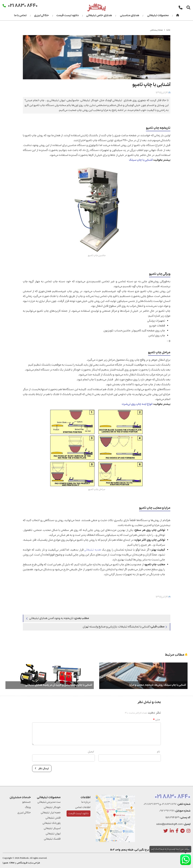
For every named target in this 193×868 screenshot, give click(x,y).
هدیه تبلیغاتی (93, 550)
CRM (12, 863)
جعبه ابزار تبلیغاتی (51, 813)
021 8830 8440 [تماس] (23, 5)
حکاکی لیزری (41, 15)
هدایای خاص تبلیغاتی (99, 15)
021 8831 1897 (169, 804)
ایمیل (91, 752)
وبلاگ (28, 807)
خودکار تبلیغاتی (52, 807)
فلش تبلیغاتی (53, 818)
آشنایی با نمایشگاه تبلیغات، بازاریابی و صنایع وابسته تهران (125, 627)
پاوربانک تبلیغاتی (52, 823)
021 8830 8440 (173, 797)
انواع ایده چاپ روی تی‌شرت (137, 404)
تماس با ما (20, 15)
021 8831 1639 (151, 804)
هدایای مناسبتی (130, 15)
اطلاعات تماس (83, 807)
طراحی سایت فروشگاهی (28, 863)
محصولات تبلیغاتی (158, 15)
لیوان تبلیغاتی (53, 834)
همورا (5, 863)
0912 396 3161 (167, 811)
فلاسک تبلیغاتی (52, 839)
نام (158, 752)
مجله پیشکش (156, 30)
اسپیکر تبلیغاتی (52, 828)
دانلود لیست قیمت (68, 15)
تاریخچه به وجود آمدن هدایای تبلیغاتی (58, 618)
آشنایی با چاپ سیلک (141, 160)
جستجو (27, 802)
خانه (168, 30)
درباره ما (86, 802)
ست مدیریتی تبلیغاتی (49, 802)
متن (156, 720)
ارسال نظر (42, 768)
